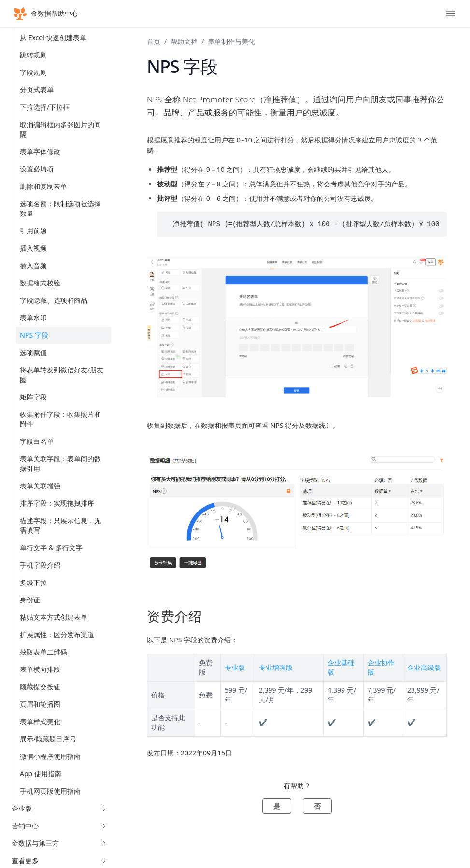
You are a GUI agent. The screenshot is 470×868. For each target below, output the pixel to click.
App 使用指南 (41, 774)
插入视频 (33, 248)
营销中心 (59, 826)
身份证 (30, 600)
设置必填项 (37, 169)
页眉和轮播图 (40, 704)
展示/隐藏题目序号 (48, 739)
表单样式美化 (40, 721)
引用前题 (33, 231)
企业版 (59, 808)
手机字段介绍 (40, 565)
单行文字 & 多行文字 (51, 548)
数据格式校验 (40, 283)
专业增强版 (276, 667)
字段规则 (33, 72)
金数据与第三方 (59, 843)
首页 (154, 41)
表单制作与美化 (231, 41)
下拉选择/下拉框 (45, 107)
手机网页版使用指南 (50, 791)
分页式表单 (37, 90)
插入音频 (33, 265)
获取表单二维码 (43, 652)
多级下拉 (33, 582)
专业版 (235, 667)
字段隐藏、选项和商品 (54, 300)
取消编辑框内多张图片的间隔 (60, 129)
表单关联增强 (40, 486)
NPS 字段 (34, 335)
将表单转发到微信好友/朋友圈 (62, 375)
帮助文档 (184, 41)
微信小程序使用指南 (50, 756)
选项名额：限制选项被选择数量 (60, 208)
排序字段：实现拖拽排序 (57, 503)
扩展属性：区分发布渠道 (57, 634)
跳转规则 (33, 55)
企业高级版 (424, 667)
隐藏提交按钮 (40, 687)
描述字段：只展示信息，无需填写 (60, 525)
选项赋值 (33, 352)
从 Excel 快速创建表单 (53, 37)
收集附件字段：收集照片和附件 (60, 419)
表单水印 (33, 318)
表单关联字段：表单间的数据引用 (60, 463)
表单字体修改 (40, 151)
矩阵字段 (33, 397)
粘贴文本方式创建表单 (54, 617)
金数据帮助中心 (45, 14)
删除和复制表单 (43, 186)
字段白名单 (37, 441)
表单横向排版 (40, 669)
